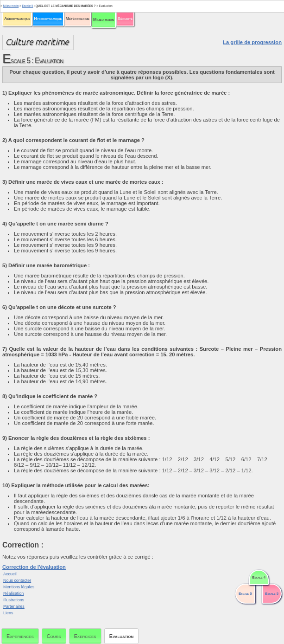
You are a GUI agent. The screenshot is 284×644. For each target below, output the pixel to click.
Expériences (20, 636)
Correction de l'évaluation (34, 567)
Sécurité (125, 19)
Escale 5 (27, 6)
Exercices (85, 636)
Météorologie (78, 19)
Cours (54, 636)
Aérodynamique (17, 19)
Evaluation (122, 636)
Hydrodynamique (48, 19)
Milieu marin (104, 19)
